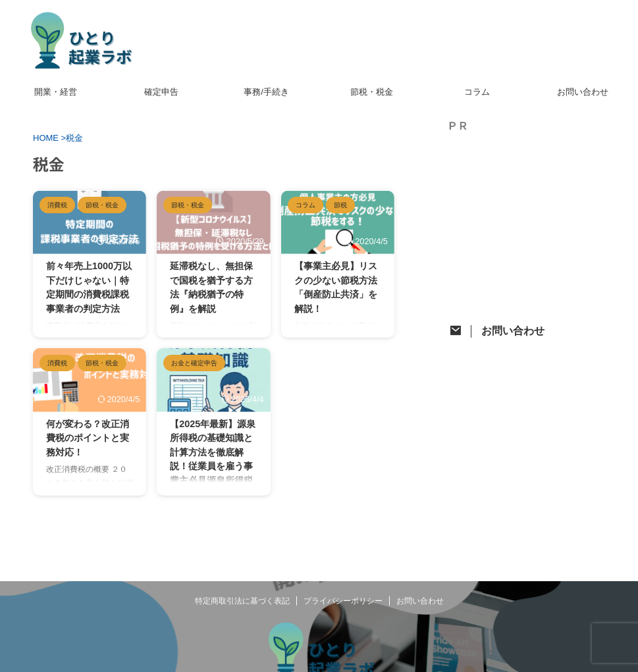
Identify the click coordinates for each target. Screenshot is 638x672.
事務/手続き (266, 92)
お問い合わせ (583, 92)
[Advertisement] (539, 228)
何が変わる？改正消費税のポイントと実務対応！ (88, 438)
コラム (477, 92)
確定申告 (161, 92)
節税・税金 (372, 92)
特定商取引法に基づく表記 (242, 601)
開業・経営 (56, 92)
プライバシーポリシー (343, 601)
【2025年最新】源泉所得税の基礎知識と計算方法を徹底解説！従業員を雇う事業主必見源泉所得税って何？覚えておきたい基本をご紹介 (213, 467)
